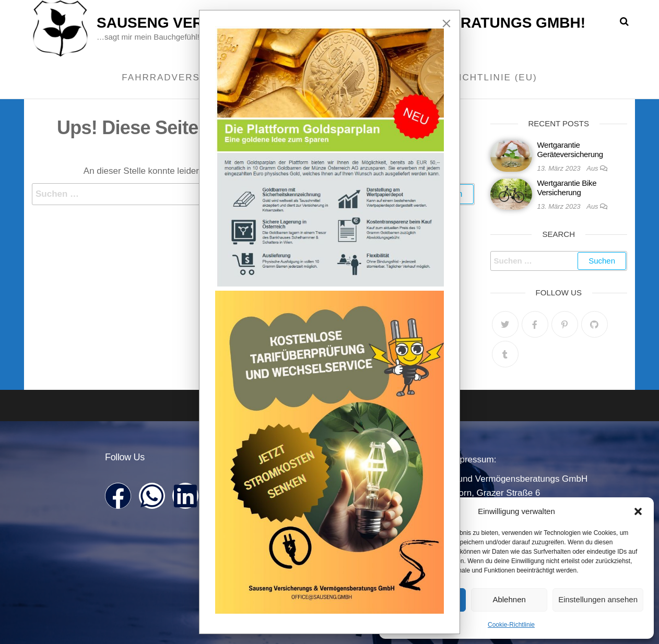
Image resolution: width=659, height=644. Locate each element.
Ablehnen (509, 599)
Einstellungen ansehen (598, 599)
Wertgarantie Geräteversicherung (570, 150)
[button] (638, 511)
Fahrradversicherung (189, 77)
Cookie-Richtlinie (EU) (472, 77)
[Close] (446, 23)
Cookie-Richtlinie (511, 625)
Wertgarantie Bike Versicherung (567, 188)
